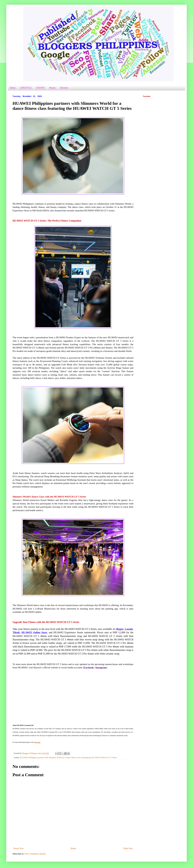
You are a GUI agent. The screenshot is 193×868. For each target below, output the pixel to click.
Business (64, 88)
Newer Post (18, 848)
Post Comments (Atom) (35, 854)
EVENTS (40, 88)
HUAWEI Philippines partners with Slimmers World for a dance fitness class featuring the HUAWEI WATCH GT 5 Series (68, 758)
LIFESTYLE (26, 88)
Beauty (53, 88)
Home (13, 88)
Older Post (128, 848)
